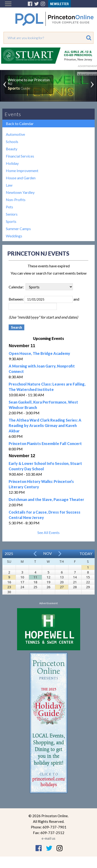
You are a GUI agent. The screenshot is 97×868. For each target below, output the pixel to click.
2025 (9, 554)
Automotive (15, 134)
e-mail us (48, 838)
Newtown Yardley (20, 192)
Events (13, 114)
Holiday (12, 163)
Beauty (12, 149)
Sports (11, 221)
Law (9, 185)
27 (62, 587)
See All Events (48, 532)
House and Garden (21, 178)
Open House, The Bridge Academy (39, 353)
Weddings (14, 236)
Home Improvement (22, 171)
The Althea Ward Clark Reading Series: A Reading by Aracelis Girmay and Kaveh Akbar (45, 425)
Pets (9, 207)
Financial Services (20, 156)
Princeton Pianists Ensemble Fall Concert (45, 443)
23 (9, 587)
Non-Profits (16, 200)
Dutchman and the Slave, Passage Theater (46, 499)
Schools (12, 142)
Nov (48, 553)
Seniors (12, 214)
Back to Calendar (20, 123)
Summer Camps (18, 229)
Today (86, 554)
